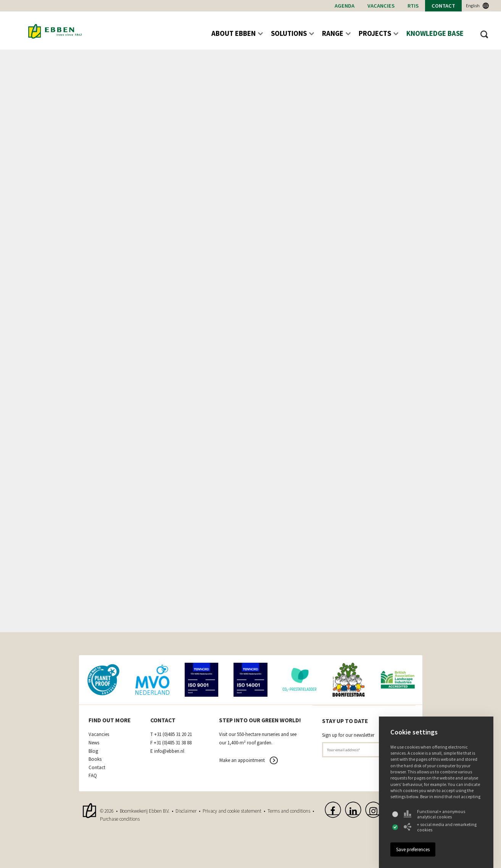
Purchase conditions (120, 819)
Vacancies (381, 6)
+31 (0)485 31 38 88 (173, 743)
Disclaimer (186, 811)
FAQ (93, 776)
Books (95, 759)
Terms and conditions (289, 811)
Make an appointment (242, 760)
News (94, 743)
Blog (93, 751)
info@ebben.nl (169, 751)
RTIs (413, 6)
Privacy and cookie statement (232, 811)
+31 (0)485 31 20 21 (173, 734)
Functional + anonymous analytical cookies (434, 814)
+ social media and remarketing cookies (440, 827)
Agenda (345, 6)
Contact (443, 6)
